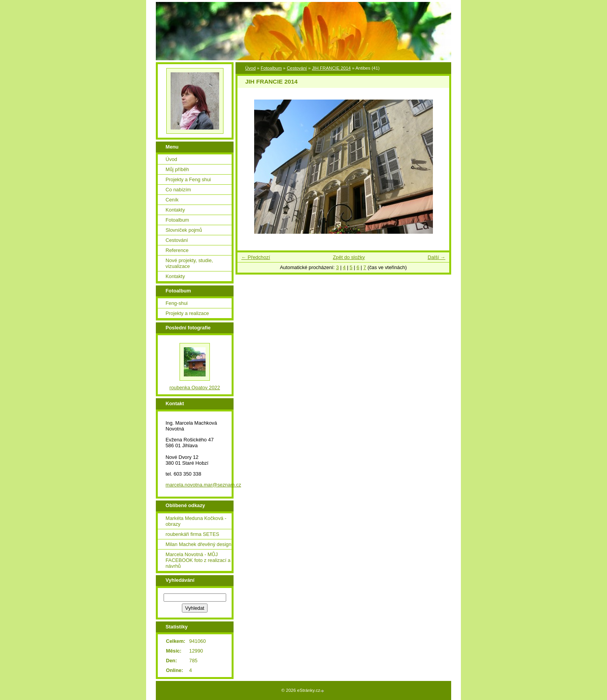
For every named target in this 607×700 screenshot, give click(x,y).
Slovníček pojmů (184, 230)
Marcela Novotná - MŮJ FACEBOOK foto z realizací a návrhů (198, 560)
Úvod (250, 68)
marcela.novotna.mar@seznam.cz (203, 485)
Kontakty (175, 210)
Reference (177, 250)
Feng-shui (177, 303)
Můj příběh (177, 169)
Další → (436, 257)
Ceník (172, 200)
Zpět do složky (349, 257)
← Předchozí (256, 257)
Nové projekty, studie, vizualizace (189, 263)
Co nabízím (178, 190)
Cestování (297, 68)
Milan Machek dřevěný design (198, 544)
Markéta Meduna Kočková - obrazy (196, 521)
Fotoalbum (271, 68)
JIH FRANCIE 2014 (331, 68)
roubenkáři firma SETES (192, 534)
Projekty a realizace (187, 313)
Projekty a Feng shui (188, 179)
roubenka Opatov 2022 (195, 388)
